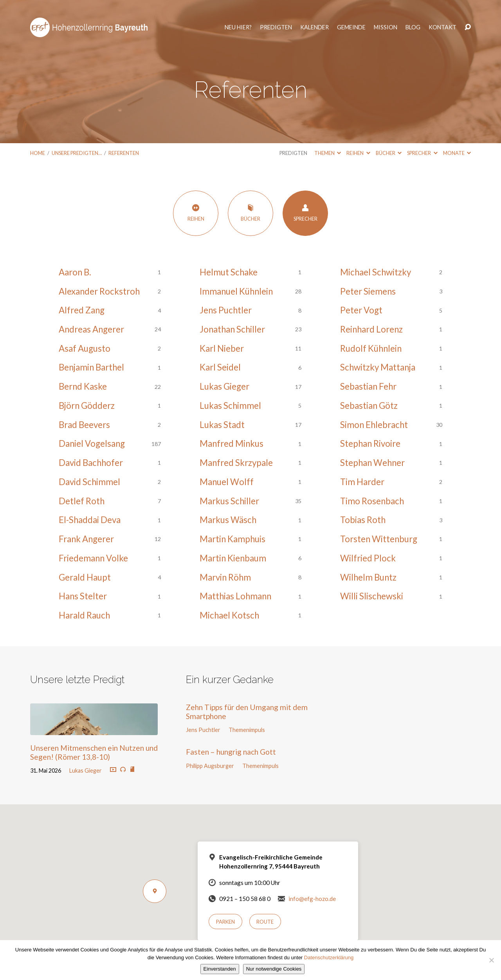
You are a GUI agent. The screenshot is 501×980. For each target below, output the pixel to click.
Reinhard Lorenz (371, 329)
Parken (225, 922)
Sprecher (422, 153)
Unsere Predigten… (77, 153)
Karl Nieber (222, 348)
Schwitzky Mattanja (378, 367)
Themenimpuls (247, 730)
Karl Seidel (220, 367)
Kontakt (441, 24)
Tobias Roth (363, 520)
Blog (411, 24)
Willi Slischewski (372, 596)
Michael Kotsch (229, 615)
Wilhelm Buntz (368, 577)
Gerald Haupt (85, 577)
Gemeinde (350, 24)
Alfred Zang (82, 310)
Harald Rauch (84, 615)
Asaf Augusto (85, 348)
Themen (328, 153)
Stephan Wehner (372, 463)
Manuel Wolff (227, 482)
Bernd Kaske (83, 386)
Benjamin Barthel (91, 367)
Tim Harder (362, 482)
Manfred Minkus (232, 443)
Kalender (313, 24)
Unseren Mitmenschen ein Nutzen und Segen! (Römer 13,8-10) (94, 752)
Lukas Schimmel (230, 405)
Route (265, 922)
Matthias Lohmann (235, 596)
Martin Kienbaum (233, 558)
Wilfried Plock (368, 558)
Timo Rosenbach (372, 501)
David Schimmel (89, 482)
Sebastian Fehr (368, 386)
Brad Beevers (84, 425)
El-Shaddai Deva (90, 520)
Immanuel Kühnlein (236, 291)
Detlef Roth (82, 501)
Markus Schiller (229, 501)
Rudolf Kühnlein (371, 348)
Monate (457, 153)
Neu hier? (237, 24)
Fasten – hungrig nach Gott (231, 752)
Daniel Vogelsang (92, 443)
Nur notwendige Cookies (274, 969)
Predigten (274, 24)
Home (38, 153)
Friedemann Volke (93, 558)
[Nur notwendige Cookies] (491, 960)
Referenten (124, 153)
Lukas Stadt (222, 425)
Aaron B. (75, 272)
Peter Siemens (368, 291)
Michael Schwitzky (376, 272)
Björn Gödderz (87, 405)
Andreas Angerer (91, 329)
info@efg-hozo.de (312, 899)
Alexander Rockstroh (99, 291)
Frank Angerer (86, 539)
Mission (384, 24)
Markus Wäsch (228, 520)
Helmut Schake (229, 272)
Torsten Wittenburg (379, 539)
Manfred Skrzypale (236, 463)
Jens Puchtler (226, 310)
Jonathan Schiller (232, 329)
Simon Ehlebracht (374, 425)
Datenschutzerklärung (329, 958)
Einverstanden (220, 969)
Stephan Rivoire (370, 443)
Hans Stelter (83, 596)
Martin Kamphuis (232, 539)
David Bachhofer (91, 463)
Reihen (358, 153)
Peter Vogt (361, 310)
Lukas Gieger (224, 386)
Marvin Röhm (225, 577)
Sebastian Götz (369, 405)
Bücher (389, 153)
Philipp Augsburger (210, 766)
